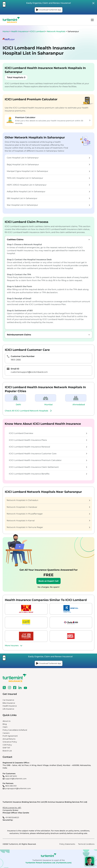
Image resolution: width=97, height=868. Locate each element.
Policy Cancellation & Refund (15, 730)
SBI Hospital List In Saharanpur (48, 198)
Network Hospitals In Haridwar (48, 507)
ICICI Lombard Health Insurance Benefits (48, 474)
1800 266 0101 (11, 786)
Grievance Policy (10, 742)
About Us (6, 721)
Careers (6, 733)
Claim (5, 727)
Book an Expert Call (48, 581)
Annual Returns (9, 739)
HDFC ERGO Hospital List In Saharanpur (48, 185)
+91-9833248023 (12, 817)
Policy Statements (67, 844)
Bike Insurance (9, 703)
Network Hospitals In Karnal (48, 521)
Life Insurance (8, 709)
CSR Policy (7, 745)
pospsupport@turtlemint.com (18, 788)
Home (6, 31)
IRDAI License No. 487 (12, 808)
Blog (5, 724)
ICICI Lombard (38, 31)
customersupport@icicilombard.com (29, 372)
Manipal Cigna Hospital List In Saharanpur (48, 171)
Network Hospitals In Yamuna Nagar (48, 527)
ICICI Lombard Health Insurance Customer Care (48, 454)
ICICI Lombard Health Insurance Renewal (48, 447)
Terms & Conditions (86, 844)
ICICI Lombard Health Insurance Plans (48, 440)
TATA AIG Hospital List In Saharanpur (48, 178)
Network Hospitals (56, 31)
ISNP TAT (6, 748)
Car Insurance (8, 700)
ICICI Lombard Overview (48, 433)
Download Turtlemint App (49, 10)
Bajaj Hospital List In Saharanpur (48, 164)
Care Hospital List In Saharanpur (48, 158)
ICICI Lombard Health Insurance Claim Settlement (48, 467)
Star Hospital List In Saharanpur (48, 205)
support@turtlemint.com (16, 779)
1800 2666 (16, 360)
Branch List (7, 751)
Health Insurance (19, 31)
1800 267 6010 (11, 776)
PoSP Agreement (10, 736)
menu (92, 20)
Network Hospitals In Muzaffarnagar (48, 514)
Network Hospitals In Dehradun (48, 500)
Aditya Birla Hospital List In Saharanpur (48, 191)
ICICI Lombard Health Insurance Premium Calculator (48, 460)
